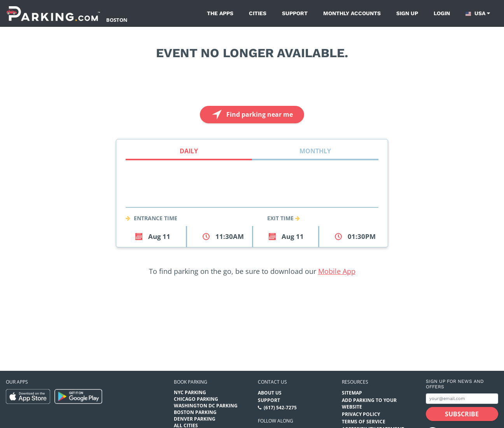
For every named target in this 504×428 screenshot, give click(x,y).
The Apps (220, 13)
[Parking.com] (53, 13)
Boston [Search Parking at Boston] (117, 20)
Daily (189, 151)
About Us (270, 393)
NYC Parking (190, 392)
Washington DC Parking (206, 406)
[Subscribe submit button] (462, 414)
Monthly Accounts (352, 13)
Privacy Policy (361, 414)
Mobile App (337, 271)
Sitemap (352, 393)
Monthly (315, 151)
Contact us (272, 382)
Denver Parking (195, 419)
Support (295, 13)
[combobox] (252, 198)
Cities (258, 13)
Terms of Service (364, 422)
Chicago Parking (196, 399)
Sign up (407, 13)
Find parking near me (251, 115)
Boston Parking (195, 412)
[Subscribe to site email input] (462, 399)
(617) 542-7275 (280, 408)
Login (442, 13)
